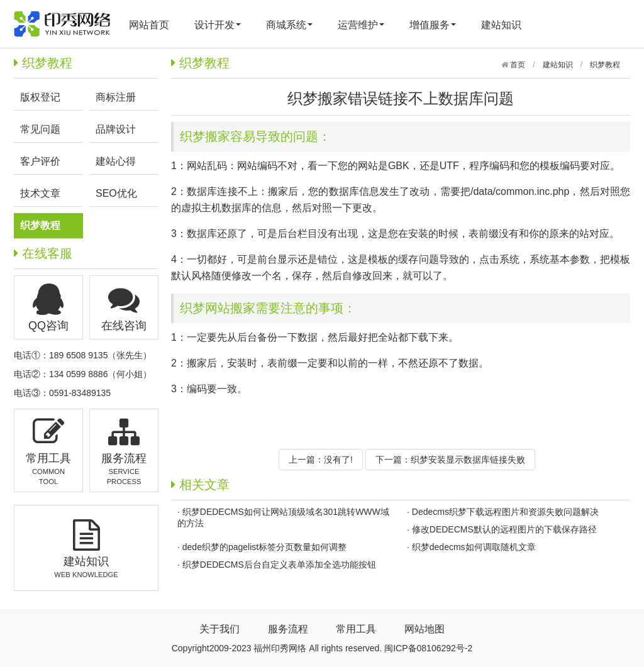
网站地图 (425, 629)
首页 (517, 65)
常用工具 (356, 629)
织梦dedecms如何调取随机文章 (474, 547)
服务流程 (288, 629)
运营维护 (361, 25)
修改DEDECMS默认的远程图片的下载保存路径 (504, 529)
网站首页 (149, 25)
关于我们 (219, 629)
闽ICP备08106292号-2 (428, 648)
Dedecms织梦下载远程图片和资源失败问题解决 (505, 512)
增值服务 (433, 25)
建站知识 (501, 25)
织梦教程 (605, 65)
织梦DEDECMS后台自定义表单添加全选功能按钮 (279, 565)
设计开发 (218, 25)
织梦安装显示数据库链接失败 (468, 460)
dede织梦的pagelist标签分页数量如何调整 (264, 547)
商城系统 (289, 25)
